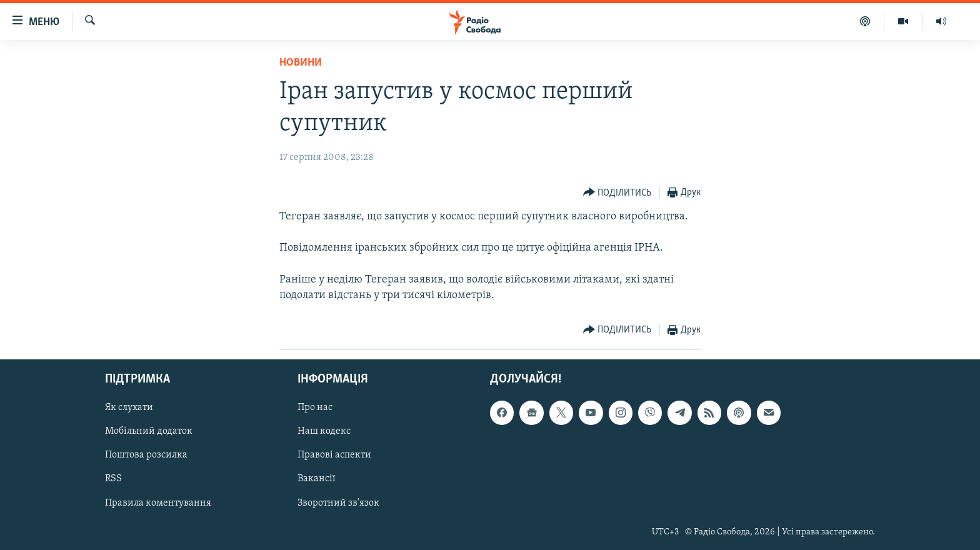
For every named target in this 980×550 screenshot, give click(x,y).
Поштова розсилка (146, 456)
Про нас (315, 408)
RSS (113, 479)
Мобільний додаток (149, 432)
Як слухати (129, 408)
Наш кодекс (324, 432)
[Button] (617, 193)
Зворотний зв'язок (338, 503)
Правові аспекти (334, 456)
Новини (301, 63)
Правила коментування (158, 503)
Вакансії (317, 479)
